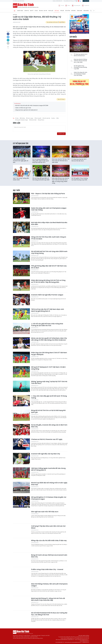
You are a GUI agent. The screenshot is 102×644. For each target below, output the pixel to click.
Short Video (20, 11)
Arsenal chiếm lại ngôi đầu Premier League (47, 295)
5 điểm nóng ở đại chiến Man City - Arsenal (47, 570)
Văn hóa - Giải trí (43, 11)
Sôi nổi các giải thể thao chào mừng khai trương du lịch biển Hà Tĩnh (47, 325)
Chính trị (27, 11)
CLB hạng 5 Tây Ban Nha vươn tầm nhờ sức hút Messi (48, 527)
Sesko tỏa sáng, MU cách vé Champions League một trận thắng (81, 74)
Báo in (68, 6)
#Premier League (30, 118)
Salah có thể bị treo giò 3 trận (23, 108)
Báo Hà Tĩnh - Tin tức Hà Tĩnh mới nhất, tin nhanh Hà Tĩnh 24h (26, 6)
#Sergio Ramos (41, 120)
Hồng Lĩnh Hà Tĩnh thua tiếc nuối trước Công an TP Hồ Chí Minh (49, 238)
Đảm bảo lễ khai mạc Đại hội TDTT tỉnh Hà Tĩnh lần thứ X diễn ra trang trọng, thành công (81, 48)
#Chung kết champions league (22, 120)
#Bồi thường (22, 118)
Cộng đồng (86, 11)
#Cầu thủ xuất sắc (46, 118)
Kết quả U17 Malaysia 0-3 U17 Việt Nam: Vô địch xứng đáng (48, 368)
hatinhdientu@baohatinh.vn (83, 640)
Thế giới (62, 11)
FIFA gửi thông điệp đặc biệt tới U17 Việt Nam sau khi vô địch (49, 267)
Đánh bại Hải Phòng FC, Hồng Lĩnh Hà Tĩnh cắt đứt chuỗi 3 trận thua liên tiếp (48, 599)
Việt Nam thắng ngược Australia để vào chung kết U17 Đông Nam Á (48, 469)
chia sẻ (8, 31)
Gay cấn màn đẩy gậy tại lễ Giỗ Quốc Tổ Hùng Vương (49, 397)
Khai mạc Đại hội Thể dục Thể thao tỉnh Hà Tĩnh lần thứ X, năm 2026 (81, 61)
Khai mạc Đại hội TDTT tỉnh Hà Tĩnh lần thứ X (81, 55)
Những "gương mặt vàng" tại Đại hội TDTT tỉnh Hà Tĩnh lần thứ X (49, 383)
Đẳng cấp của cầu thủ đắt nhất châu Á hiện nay (49, 541)
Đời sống (73, 11)
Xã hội (36, 11)
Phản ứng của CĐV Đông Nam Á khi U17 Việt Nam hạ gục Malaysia (49, 354)
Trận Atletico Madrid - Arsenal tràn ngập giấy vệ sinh (21, 161)
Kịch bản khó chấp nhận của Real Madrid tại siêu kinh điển (49, 223)
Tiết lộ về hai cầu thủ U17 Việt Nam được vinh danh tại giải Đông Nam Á (48, 310)
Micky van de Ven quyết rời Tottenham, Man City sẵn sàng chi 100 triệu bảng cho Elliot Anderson (49, 339)
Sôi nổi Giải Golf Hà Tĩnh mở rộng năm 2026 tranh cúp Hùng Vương (49, 252)
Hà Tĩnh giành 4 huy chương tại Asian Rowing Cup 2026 (80, 67)
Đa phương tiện (76, 6)
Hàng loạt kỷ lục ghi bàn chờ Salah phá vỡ (26, 110)
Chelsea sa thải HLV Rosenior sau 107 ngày (47, 439)
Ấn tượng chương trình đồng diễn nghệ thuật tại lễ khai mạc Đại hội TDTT (41, 161)
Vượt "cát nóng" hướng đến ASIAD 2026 (21, 179)
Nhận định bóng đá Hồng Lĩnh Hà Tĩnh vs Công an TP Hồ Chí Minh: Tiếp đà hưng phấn (48, 281)
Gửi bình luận (61, 134)
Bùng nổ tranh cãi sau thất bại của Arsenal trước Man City (49, 556)
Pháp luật (51, 11)
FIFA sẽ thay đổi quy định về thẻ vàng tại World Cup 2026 (41, 179)
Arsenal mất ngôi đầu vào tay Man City (46, 454)
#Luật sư (53, 118)
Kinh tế (32, 11)
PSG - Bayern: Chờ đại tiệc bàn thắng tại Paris (48, 194)
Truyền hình (85, 6)
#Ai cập (17, 118)
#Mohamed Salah (33, 120)
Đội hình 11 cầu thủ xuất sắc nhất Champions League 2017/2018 (32, 106)
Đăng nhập (86, 1)
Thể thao (57, 11)
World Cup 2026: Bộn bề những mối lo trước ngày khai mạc (49, 484)
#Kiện (58, 118)
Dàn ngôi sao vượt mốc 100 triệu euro (45, 512)
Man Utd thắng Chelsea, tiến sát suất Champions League (49, 585)
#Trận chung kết (38, 118)
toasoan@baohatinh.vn (84, 641)
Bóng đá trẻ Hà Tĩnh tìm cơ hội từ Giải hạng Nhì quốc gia (48, 411)
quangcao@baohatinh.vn (77, 642)
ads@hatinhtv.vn (86, 642)
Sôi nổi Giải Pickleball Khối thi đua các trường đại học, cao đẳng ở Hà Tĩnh (49, 614)
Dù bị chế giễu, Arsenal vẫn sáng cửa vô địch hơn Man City (49, 426)
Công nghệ (79, 11)
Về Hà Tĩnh (68, 11)
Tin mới (61, 6)
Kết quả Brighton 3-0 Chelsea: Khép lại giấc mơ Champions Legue (49, 498)
